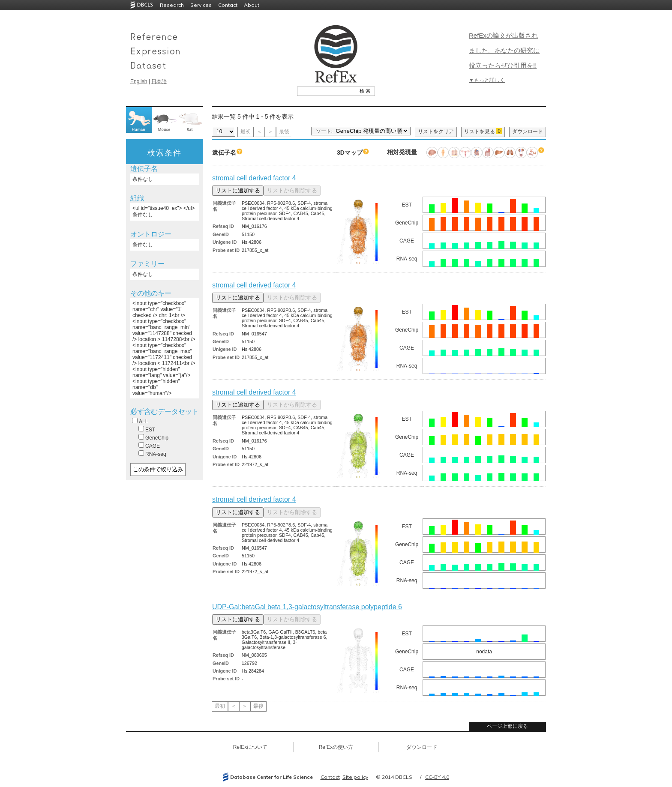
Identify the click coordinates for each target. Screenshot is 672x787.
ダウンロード (528, 132)
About (252, 5)
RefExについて (250, 747)
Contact (228, 5)
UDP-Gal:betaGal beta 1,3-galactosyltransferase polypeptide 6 (307, 607)
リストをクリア (436, 132)
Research (172, 5)
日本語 (159, 81)
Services (201, 5)
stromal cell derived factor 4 (254, 178)
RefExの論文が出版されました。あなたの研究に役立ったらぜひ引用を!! (504, 50)
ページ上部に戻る (507, 726)
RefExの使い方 (336, 747)
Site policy (355, 777)
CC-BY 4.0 (437, 777)
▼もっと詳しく (487, 80)
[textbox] (326, 91)
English (139, 81)
